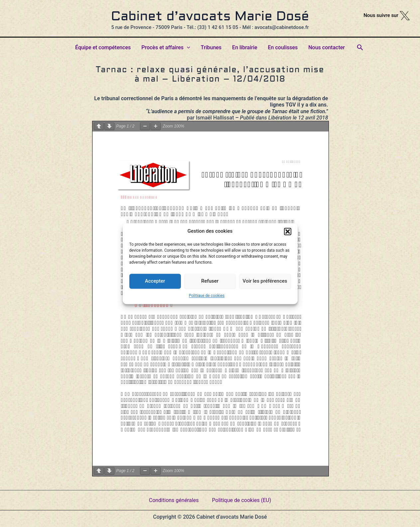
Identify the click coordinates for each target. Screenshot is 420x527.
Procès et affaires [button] (166, 48)
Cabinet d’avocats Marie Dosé (210, 17)
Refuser (210, 281)
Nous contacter (327, 47)
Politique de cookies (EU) (242, 500)
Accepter (155, 281)
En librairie (245, 47)
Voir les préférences (265, 281)
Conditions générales (174, 500)
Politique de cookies (207, 296)
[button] (288, 231)
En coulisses (283, 47)
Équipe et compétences (103, 47)
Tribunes (211, 47)
